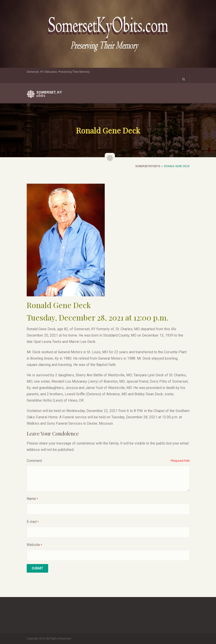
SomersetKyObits (148, 166)
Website (33, 545)
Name (31, 499)
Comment (34, 461)
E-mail (32, 522)
